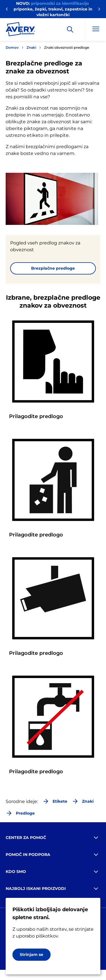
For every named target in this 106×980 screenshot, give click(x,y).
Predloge (20, 813)
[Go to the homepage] (20, 30)
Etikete (55, 801)
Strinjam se (32, 955)
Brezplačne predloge (53, 268)
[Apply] (70, 29)
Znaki (31, 47)
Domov (12, 47)
